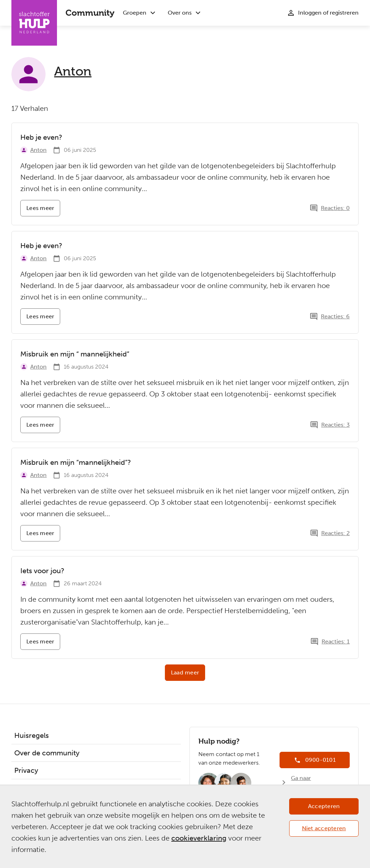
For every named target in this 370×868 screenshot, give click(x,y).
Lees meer (43, 210)
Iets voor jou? (42, 571)
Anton (73, 71)
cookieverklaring (199, 838)
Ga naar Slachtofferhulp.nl (315, 782)
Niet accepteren (324, 828)
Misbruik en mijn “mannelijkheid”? (76, 462)
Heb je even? (41, 137)
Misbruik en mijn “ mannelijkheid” (75, 354)
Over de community (47, 753)
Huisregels (32, 735)
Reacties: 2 (335, 533)
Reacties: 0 (335, 208)
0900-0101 (321, 760)
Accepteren (324, 806)
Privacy (26, 770)
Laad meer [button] (185, 672)
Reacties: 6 (335, 316)
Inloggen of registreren (328, 13)
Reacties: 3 (335, 425)
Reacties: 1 (336, 641)
